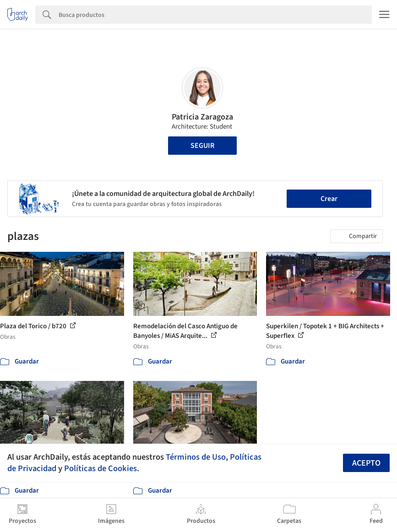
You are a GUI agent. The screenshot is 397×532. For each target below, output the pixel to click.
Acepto (366, 463)
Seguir (202, 146)
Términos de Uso (196, 457)
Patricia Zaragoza (202, 117)
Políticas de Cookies (101, 468)
